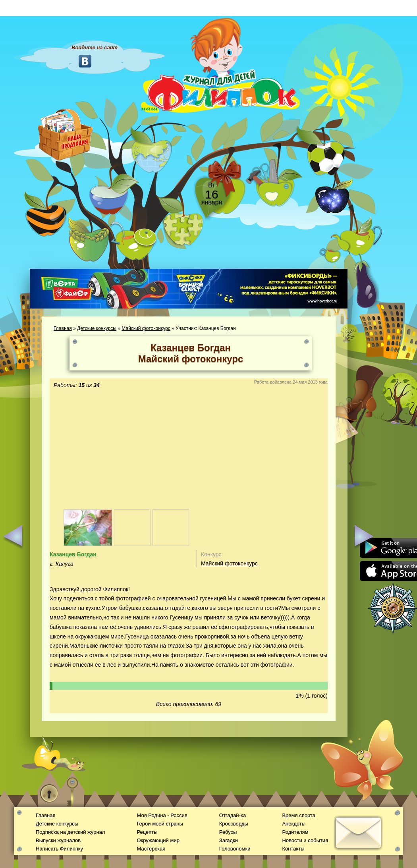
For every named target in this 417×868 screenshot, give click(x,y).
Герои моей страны (160, 824)
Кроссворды (234, 824)
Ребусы (228, 832)
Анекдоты (294, 824)
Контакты (293, 849)
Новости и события (305, 840)
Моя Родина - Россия (162, 815)
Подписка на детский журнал (70, 832)
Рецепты (147, 832)
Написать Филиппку (59, 849)
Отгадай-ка (233, 815)
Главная (63, 328)
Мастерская (151, 849)
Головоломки (235, 849)
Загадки (229, 840)
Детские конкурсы (97, 328)
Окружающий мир (158, 840)
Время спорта (298, 815)
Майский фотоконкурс (146, 328)
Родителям (295, 832)
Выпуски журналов (58, 840)
